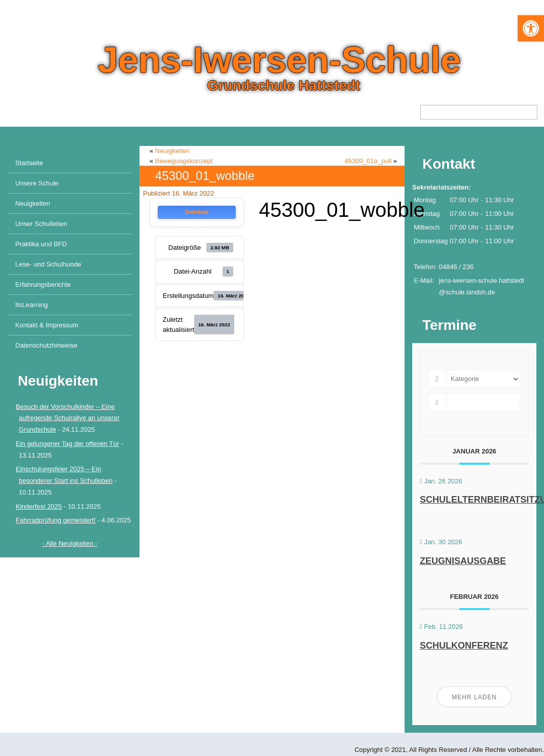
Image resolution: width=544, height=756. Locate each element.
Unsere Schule (37, 183)
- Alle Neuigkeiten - (70, 543)
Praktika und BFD (41, 244)
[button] (531, 28)
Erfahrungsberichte (43, 285)
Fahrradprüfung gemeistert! (56, 520)
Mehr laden (474, 697)
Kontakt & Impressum (47, 325)
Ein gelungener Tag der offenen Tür (67, 444)
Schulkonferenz (464, 646)
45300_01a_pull (368, 161)
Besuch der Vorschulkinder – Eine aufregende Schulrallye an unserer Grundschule (68, 418)
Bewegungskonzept (184, 161)
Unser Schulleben (41, 224)
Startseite (29, 163)
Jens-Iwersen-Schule (279, 60)
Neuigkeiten (33, 203)
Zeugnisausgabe (463, 561)
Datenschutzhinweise (46, 345)
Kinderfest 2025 (39, 506)
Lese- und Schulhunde (48, 264)
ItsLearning (31, 305)
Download (197, 212)
